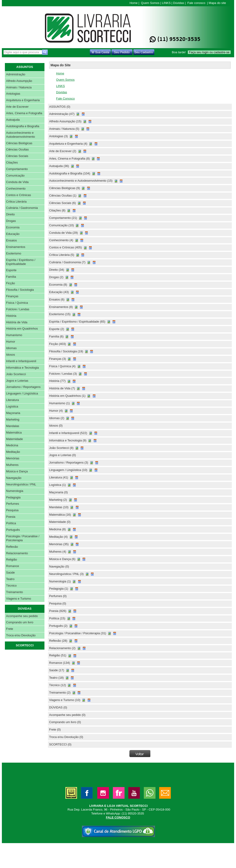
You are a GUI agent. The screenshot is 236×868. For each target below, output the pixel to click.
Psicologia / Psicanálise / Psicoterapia (23, 538)
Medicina (12, 445)
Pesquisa (12, 510)
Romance (13, 566)
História (11, 316)
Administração (16, 74)
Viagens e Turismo (19, 599)
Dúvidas (179, 3)
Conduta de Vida (17, 182)
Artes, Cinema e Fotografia (24, 113)
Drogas (11, 221)
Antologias (13, 94)
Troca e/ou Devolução (21, 635)
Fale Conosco (65, 98)
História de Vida (17, 322)
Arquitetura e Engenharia (23, 100)
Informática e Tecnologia (22, 368)
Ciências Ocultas (17, 149)
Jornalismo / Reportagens (23, 387)
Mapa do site (217, 3)
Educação (13, 234)
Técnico (11, 586)
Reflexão (12, 547)
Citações (12, 162)
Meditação (13, 452)
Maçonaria (13, 413)
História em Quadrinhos (22, 329)
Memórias (13, 458)
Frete (10, 629)
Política (11, 523)
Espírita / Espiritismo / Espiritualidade (21, 262)
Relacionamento (17, 553)
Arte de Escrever (17, 107)
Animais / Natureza (19, 87)
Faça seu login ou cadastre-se (209, 52)
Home (134, 3)
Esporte (11, 270)
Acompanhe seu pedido (22, 616)
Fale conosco (196, 3)
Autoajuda (13, 120)
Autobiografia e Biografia (23, 126)
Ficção (10, 283)
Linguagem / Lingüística (22, 393)
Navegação (14, 478)
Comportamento (17, 169)
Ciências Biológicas (19, 143)
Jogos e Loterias (17, 381)
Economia (13, 227)
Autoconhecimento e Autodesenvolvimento (20, 135)
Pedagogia (13, 497)
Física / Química (17, 303)
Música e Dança (17, 471)
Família (11, 277)
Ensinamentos (16, 247)
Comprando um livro (20, 622)
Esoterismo (14, 253)
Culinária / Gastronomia (22, 208)
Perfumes (13, 504)
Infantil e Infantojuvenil (21, 361)
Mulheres (12, 465)
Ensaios (11, 240)
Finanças (12, 296)
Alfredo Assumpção (19, 81)
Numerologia (15, 491)
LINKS (166, 3)
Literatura (12, 400)
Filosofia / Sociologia (20, 290)
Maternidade (14, 439)
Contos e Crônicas (19, 195)
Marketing (13, 419)
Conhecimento (16, 189)
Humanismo (14, 335)
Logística (12, 406)
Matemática (14, 432)
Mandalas (13, 426)
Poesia (11, 517)
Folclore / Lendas (18, 309)
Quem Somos (150, 3)
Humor (11, 342)
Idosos (10, 355)
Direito (10, 214)
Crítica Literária (16, 202)
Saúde (10, 573)
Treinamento (15, 592)
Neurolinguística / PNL (21, 484)
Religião (12, 559)
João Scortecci (16, 374)
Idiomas (11, 348)
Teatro (10, 579)
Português (13, 530)
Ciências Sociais (17, 156)
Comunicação (15, 175)
